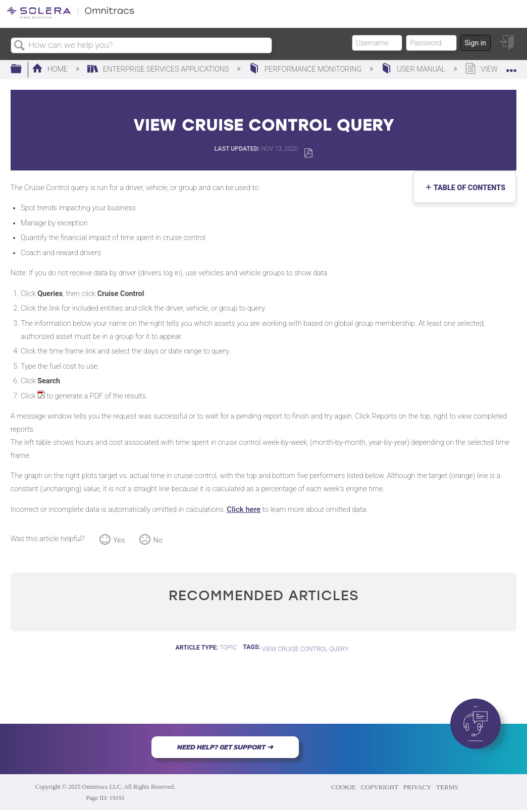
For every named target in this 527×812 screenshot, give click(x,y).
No (158, 540)
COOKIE (344, 787)
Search (20, 46)
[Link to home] (70, 17)
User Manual (414, 69)
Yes (119, 540)
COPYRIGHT (380, 787)
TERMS (447, 787)
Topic (228, 648)
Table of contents (467, 188)
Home (51, 69)
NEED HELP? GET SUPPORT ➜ (225, 747)
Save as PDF (308, 153)
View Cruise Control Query (305, 649)
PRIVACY (417, 787)
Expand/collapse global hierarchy (23, 69)
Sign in (475, 43)
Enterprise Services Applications (159, 69)
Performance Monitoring (306, 69)
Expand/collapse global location (511, 67)
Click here (244, 509)
